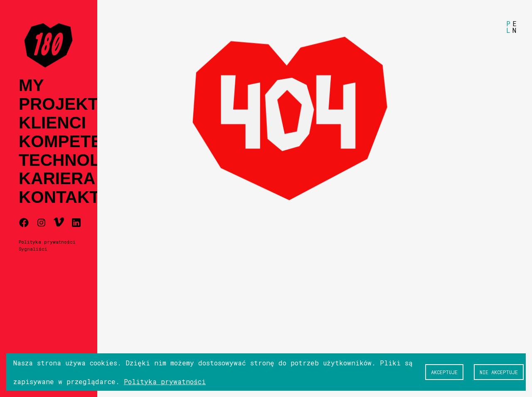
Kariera (57, 179)
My (31, 85)
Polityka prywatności (47, 242)
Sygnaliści (33, 249)
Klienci (52, 123)
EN (515, 27)
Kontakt (59, 197)
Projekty (64, 104)
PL (508, 27)
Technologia (81, 160)
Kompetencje (83, 142)
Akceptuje (444, 372)
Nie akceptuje (499, 372)
